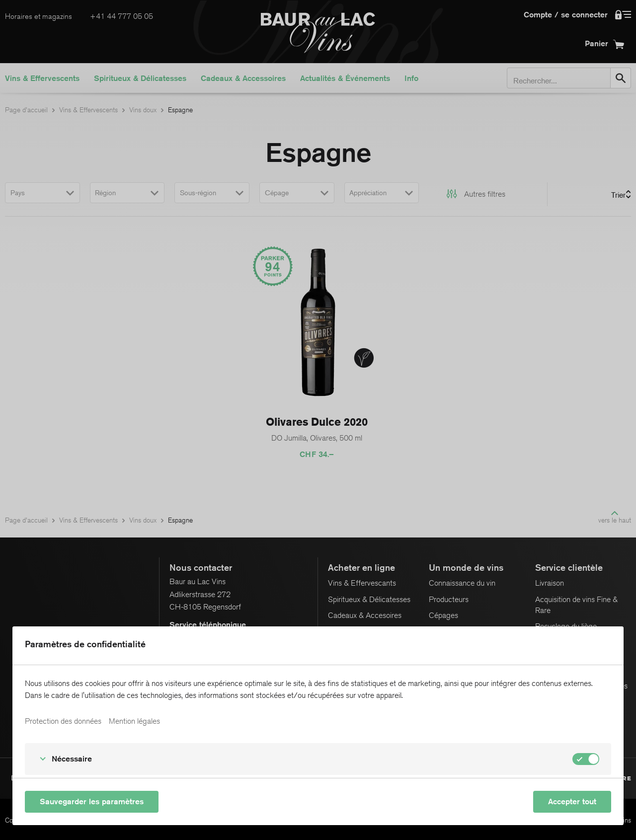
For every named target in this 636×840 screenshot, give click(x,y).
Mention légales (134, 721)
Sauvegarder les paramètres (92, 802)
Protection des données (63, 721)
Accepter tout (572, 802)
